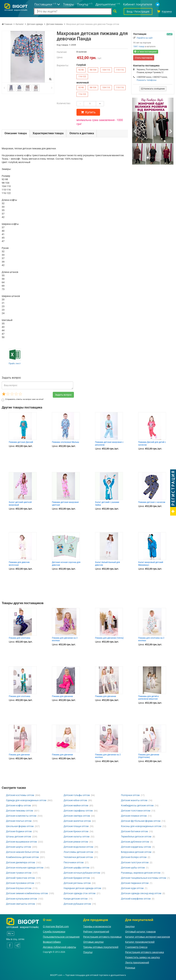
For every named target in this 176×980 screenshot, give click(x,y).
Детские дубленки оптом (135, 842)
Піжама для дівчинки (62, 696)
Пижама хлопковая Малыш (65, 442)
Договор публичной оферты (60, 947)
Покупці (88, 952)
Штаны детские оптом (18, 837)
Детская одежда (35, 24)
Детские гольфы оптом (77, 795)
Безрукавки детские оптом (136, 852)
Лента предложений (137, 962)
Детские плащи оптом (76, 826)
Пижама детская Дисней (21, 442)
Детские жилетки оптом (77, 821)
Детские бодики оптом (19, 831)
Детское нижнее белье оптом (22, 852)
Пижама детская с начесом (152, 502)
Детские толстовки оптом (136, 811)
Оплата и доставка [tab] (82, 133)
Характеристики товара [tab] (48, 133)
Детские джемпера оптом (20, 862)
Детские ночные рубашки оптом (82, 873)
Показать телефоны (147, 80)
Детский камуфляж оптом (136, 899)
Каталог (20, 24)
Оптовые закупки (93, 942)
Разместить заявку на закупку (142, 957)
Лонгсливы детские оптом (78, 852)
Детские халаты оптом (76, 837)
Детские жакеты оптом (134, 800)
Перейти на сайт (145, 38)
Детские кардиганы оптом (136, 847)
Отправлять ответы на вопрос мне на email (23, 399)
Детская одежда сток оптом (79, 893)
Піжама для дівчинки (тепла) (109, 638)
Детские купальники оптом (21, 899)
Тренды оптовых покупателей (101, 947)
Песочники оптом (74, 862)
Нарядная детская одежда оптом (82, 888)
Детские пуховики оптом (20, 883)
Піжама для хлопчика (20, 638)
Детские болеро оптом (134, 857)
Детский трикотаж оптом (20, 878)
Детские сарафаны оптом (78, 811)
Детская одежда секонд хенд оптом (141, 893)
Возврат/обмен (52, 942)
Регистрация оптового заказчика (144, 952)
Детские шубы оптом (133, 868)
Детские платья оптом (19, 821)
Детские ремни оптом (76, 842)
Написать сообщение (153, 89)
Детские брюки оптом (76, 831)
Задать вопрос (63, 395)
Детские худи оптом (132, 888)
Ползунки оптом (130, 795)
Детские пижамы (55, 24)
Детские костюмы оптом (20, 795)
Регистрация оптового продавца (102, 937)
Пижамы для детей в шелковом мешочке (148, 698)
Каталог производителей (140, 942)
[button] (135, 131)
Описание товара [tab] (16, 133)
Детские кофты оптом (18, 805)
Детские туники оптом (19, 873)
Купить (88, 112)
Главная (7, 24)
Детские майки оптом (76, 805)
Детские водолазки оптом (78, 847)
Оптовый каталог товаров (140, 932)
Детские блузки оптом (19, 888)
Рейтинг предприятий (96, 932)
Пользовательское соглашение (61, 937)
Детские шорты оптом (18, 847)
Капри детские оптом (76, 899)
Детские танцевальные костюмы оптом (144, 878)
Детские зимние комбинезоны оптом (27, 893)
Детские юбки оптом (75, 800)
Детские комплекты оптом (21, 816)
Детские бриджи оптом (77, 878)
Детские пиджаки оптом (135, 883)
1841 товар (139, 47)
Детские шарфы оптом (76, 868)
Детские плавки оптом (134, 816)
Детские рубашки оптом (77, 904)
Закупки (130, 926)
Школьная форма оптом (20, 826)
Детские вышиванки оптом (21, 842)
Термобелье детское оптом (136, 837)
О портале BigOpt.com (56, 926)
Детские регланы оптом (77, 883)
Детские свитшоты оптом (20, 904)
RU (11, 933)
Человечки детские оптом (78, 857)
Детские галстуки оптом (135, 862)
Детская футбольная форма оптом (141, 821)
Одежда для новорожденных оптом (26, 800)
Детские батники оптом (134, 831)
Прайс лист (15, 363)
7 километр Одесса (136, 947)
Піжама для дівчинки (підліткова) (149, 756)
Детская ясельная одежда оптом (25, 868)
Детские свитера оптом (77, 816)
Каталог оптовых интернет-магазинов (147, 937)
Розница (130, 968)
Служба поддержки (54, 932)
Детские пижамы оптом (20, 811)
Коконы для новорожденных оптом (141, 826)
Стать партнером (144, 58)
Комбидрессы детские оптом (137, 805)
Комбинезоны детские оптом (22, 857)
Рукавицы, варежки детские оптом (141, 873)
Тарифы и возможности (97, 926)
